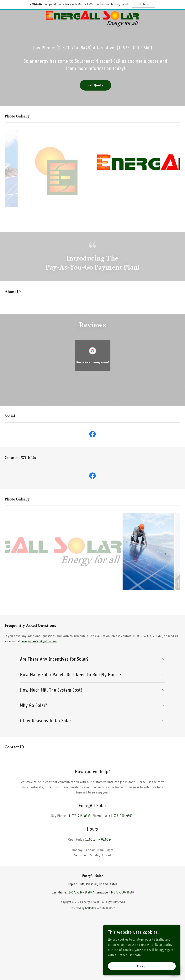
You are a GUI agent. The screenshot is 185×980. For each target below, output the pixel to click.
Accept (142, 974)
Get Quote (95, 85)
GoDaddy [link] (90, 908)
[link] (92, 25)
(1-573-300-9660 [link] (134, 48)
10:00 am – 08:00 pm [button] (99, 839)
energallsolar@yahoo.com (39, 641)
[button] (115, 840)
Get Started (143, 4)
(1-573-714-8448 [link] (73, 48)
